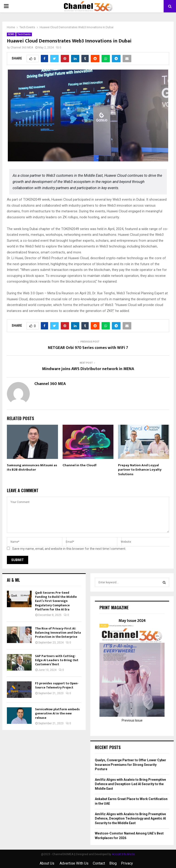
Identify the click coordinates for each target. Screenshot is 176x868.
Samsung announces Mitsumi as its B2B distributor (32, 468)
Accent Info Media (123, 854)
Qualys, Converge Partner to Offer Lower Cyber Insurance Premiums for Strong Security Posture (131, 765)
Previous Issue (132, 720)
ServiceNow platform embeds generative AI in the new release (57, 713)
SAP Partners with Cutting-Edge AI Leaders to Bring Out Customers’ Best (57, 660)
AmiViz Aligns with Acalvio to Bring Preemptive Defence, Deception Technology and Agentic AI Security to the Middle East (130, 819)
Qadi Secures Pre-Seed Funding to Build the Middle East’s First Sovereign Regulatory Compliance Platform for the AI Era (56, 601)
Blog (113, 863)
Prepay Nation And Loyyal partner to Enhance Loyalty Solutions (140, 470)
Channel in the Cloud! (80, 465)
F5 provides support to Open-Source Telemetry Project (57, 685)
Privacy (127, 863)
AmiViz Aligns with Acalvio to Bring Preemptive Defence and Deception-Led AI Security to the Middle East (130, 784)
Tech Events (24, 34)
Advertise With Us (74, 863)
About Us (47, 863)
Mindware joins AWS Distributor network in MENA (88, 369)
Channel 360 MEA (22, 48)
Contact (99, 863)
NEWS (11, 34)
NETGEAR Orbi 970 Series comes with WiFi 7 (88, 348)
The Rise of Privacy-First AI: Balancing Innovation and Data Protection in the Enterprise (58, 633)
